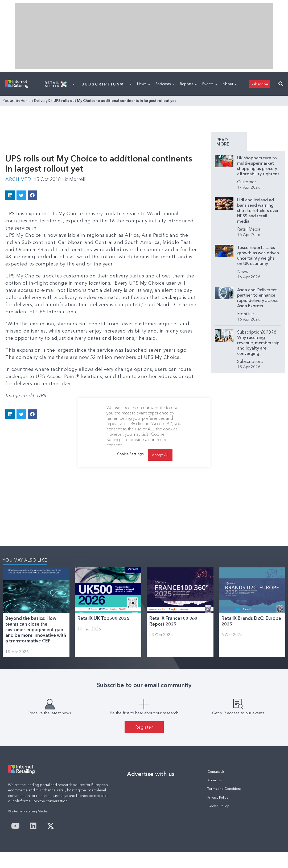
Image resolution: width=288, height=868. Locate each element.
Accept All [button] (160, 455)
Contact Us (216, 772)
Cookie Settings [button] (130, 454)
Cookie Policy (218, 806)
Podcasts (165, 84)
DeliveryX (42, 101)
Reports (188, 84)
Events (210, 84)
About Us (215, 780)
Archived (18, 179)
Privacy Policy (218, 797)
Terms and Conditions (224, 789)
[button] (281, 84)
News (144, 84)
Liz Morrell (74, 179)
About (230, 84)
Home (26, 101)
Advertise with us (151, 774)
